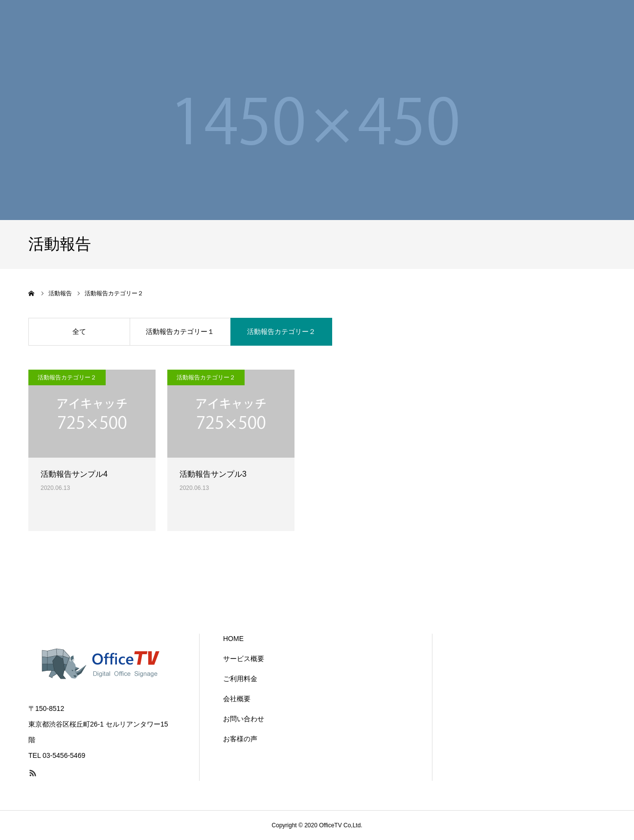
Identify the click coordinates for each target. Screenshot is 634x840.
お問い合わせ (244, 719)
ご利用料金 (240, 679)
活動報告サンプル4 (74, 474)
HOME (233, 639)
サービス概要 (244, 659)
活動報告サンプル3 (213, 474)
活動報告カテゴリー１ (180, 332)
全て (79, 332)
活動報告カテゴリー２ (281, 332)
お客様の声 (240, 739)
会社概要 (237, 699)
